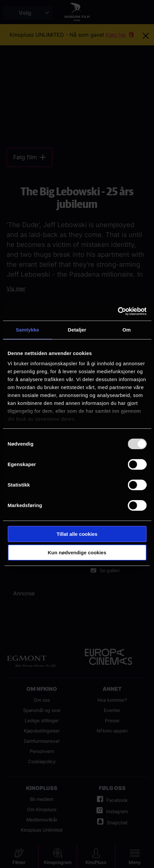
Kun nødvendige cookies (77, 552)
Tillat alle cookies (77, 534)
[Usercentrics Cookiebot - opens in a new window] (118, 311)
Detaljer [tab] (77, 330)
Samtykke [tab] (28, 330)
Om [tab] (126, 330)
